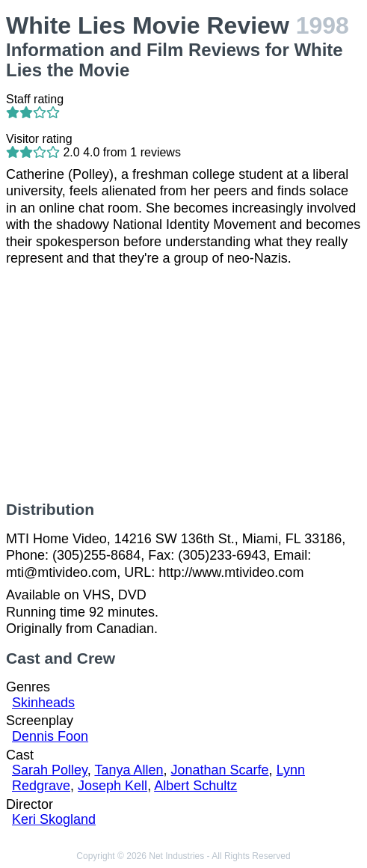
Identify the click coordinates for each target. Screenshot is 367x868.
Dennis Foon (50, 736)
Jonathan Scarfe (220, 770)
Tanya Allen (129, 770)
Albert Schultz (195, 786)
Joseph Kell (112, 786)
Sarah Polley (50, 770)
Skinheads (43, 703)
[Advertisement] (183, 384)
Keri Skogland (54, 819)
